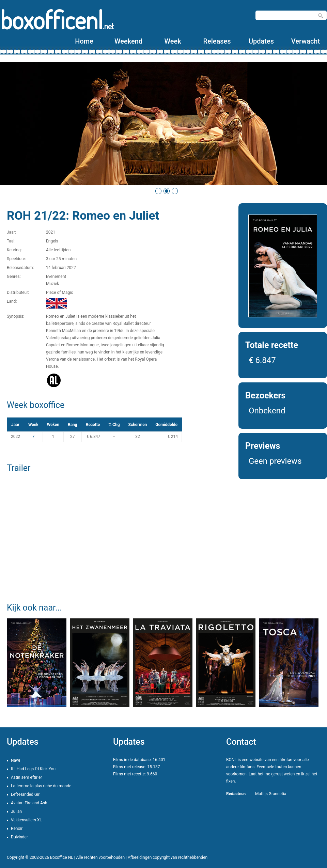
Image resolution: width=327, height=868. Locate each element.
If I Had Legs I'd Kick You (33, 769)
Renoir (17, 828)
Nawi (15, 760)
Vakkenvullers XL (26, 820)
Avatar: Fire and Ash (29, 803)
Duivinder (19, 837)
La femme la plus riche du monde (41, 786)
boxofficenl (57, 20)
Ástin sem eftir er (26, 777)
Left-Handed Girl (26, 794)
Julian (16, 811)
